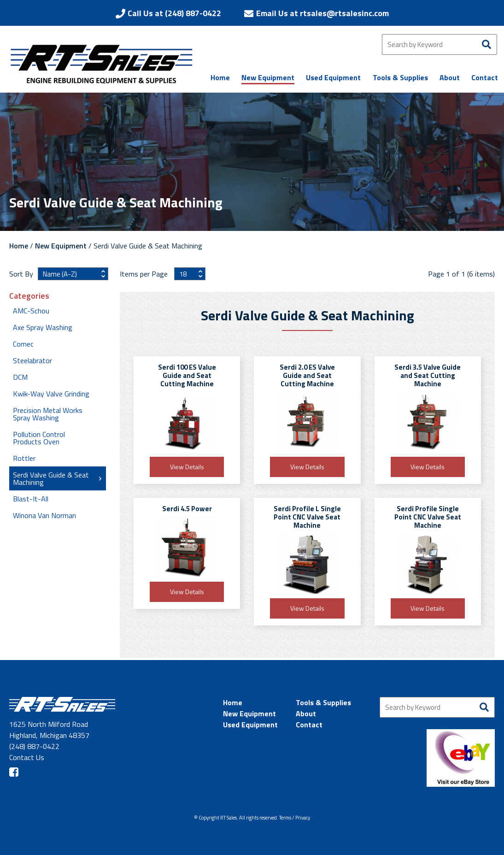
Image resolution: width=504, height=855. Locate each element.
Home (19, 246)
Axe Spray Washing (43, 327)
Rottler (24, 458)
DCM (20, 377)
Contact (309, 725)
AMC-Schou (31, 311)
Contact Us (27, 757)
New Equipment (61, 246)
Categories (29, 296)
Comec (23, 344)
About (306, 713)
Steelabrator (32, 360)
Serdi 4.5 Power (187, 509)
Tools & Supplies (323, 702)
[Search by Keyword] (440, 44)
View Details (187, 467)
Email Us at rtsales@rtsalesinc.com (322, 13)
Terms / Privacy (295, 818)
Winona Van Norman (44, 515)
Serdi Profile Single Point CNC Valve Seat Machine (428, 517)
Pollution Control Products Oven (39, 438)
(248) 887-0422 (34, 746)
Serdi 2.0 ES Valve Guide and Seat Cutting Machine (307, 375)
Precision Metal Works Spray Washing (48, 414)
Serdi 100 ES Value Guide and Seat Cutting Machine (187, 375)
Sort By (21, 274)
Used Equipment (250, 725)
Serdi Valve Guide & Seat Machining (51, 478)
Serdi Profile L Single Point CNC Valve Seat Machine (307, 517)
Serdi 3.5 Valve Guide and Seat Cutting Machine (428, 375)
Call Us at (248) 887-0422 (174, 13)
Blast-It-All (31, 499)
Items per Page (145, 274)
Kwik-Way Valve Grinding (51, 394)
